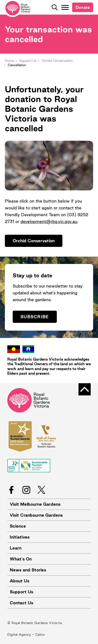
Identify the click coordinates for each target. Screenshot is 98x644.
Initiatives (20, 537)
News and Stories (28, 570)
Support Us (28, 61)
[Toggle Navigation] (65, 7)
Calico (40, 635)
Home (9, 61)
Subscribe (35, 317)
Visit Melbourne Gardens (35, 504)
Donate (83, 7)
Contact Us (21, 603)
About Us (20, 581)
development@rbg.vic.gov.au (49, 221)
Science (18, 526)
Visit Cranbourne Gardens (36, 515)
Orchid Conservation (57, 61)
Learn (16, 548)
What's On (21, 559)
